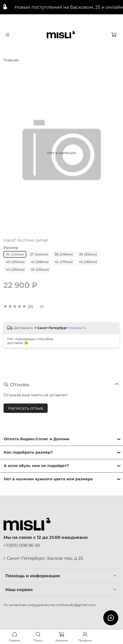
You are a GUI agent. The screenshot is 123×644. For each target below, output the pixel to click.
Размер (11, 248)
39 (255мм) (88, 254)
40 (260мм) (15, 262)
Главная (11, 60)
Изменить (78, 328)
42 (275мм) (64, 262)
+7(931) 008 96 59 (22, 545)
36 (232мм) (15, 254)
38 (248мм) (64, 254)
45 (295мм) (40, 270)
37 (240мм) (39, 254)
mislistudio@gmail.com (76, 605)
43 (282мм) (88, 262)
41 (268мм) (40, 262)
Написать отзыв (26, 408)
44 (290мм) (15, 270)
